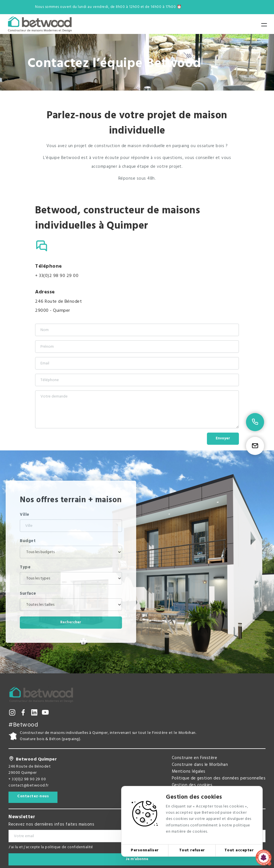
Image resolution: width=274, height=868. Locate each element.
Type (25, 567)
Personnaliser (145, 850)
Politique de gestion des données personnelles (219, 778)
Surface (28, 594)
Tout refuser (192, 850)
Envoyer (223, 438)
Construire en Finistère (195, 758)
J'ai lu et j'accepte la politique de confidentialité (51, 847)
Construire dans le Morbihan (200, 765)
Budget (28, 541)
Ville (25, 515)
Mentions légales (189, 772)
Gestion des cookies (192, 785)
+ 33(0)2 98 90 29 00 (57, 276)
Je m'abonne (137, 859)
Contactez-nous (33, 796)
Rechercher (71, 622)
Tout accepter (239, 850)
